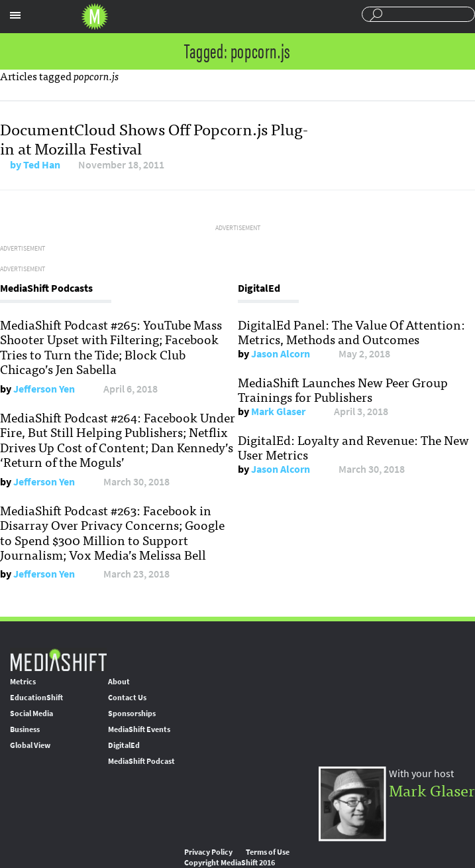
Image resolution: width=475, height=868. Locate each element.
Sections (15, 15)
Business (25, 729)
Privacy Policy (208, 852)
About (119, 682)
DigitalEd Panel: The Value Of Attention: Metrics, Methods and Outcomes (351, 332)
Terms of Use (268, 852)
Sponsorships (132, 713)
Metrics (23, 682)
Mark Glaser (278, 411)
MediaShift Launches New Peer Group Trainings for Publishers (343, 389)
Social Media (31, 713)
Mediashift (95, 17)
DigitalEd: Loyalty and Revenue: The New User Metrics (353, 447)
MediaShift (58, 659)
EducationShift (36, 698)
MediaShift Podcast (141, 761)
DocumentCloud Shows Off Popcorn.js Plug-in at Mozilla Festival (154, 138)
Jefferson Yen (44, 389)
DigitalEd (124, 745)
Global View (30, 745)
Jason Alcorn (281, 354)
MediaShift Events (139, 729)
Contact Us (127, 698)
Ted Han (42, 165)
